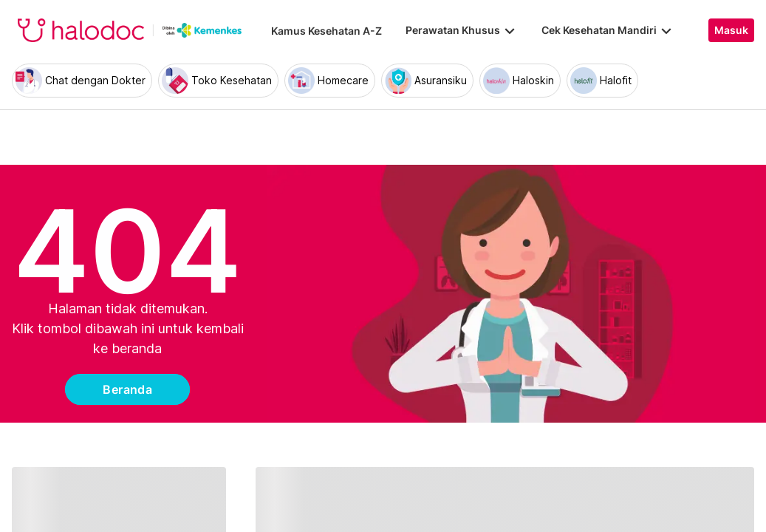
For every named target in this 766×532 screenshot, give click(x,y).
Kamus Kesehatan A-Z (326, 31)
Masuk (731, 30)
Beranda (127, 389)
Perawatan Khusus (462, 30)
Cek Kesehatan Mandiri (608, 30)
